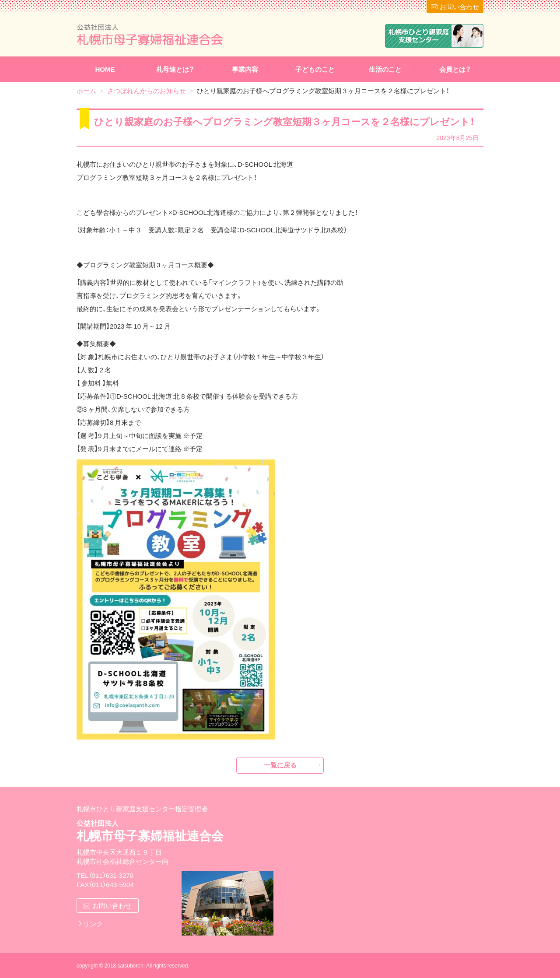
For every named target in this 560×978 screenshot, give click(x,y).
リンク (93, 924)
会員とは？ (455, 69)
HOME (105, 69)
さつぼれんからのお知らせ (147, 91)
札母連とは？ (175, 69)
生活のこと (385, 69)
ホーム (86, 91)
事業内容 (245, 69)
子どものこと (315, 69)
